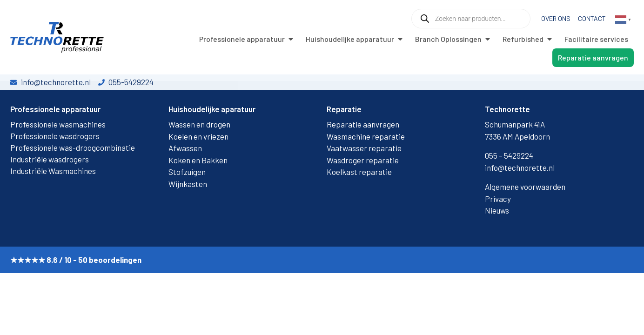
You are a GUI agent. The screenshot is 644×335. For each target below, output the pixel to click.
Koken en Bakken (198, 188)
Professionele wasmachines (58, 153)
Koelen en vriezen (198, 165)
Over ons (556, 18)
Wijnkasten (188, 212)
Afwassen (185, 177)
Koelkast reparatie (359, 201)
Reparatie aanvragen (363, 153)
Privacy (498, 227)
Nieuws (497, 239)
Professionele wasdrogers (55, 165)
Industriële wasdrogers (50, 188)
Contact (592, 18)
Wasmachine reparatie (366, 165)
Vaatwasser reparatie (364, 177)
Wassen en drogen (199, 153)
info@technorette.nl (520, 196)
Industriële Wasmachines (53, 200)
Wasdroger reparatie (363, 188)
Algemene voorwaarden (525, 215)
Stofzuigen (187, 201)
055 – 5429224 (509, 184)
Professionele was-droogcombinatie (73, 176)
